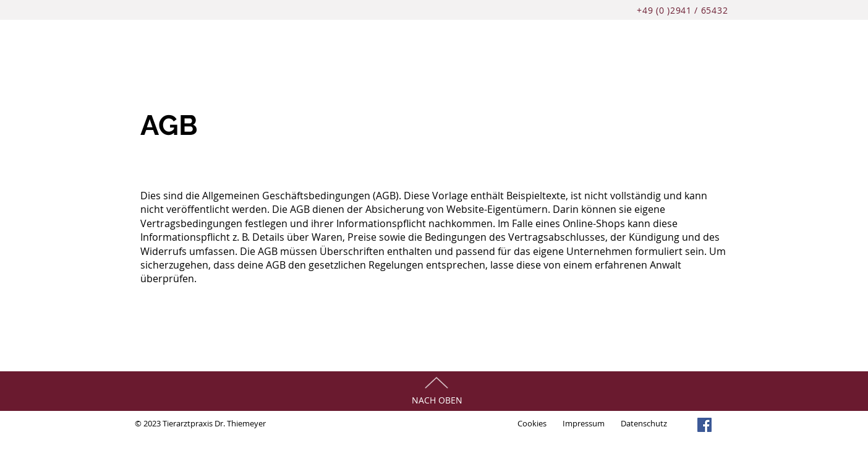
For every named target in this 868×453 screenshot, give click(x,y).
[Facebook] (704, 425)
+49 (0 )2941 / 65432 (684, 10)
